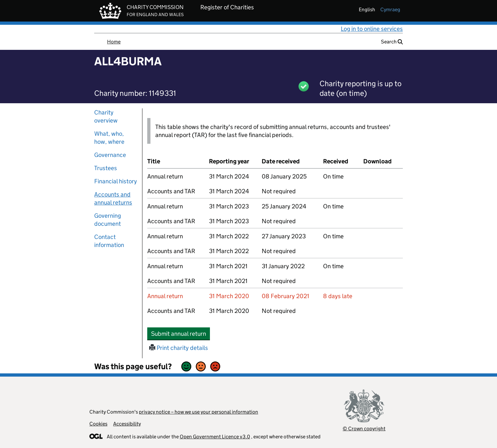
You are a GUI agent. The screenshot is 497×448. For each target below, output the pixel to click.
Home (114, 42)
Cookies (98, 424)
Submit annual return (181, 334)
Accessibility (127, 424)
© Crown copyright (364, 429)
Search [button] (392, 42)
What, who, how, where (109, 138)
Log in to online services (372, 29)
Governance (110, 155)
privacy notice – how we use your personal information (199, 412)
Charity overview (106, 116)
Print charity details (179, 348)
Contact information (109, 241)
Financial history (116, 181)
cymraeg (390, 9)
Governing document (108, 220)
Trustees (106, 168)
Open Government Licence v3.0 (215, 437)
